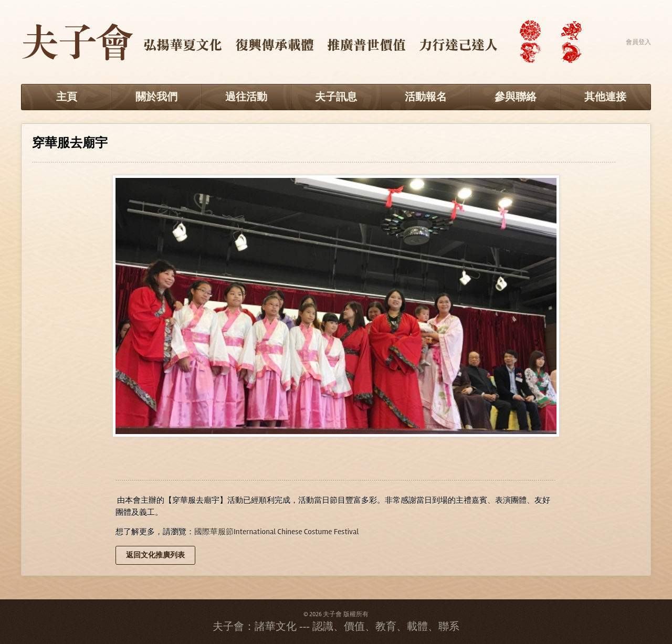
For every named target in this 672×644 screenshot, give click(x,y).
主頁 (67, 97)
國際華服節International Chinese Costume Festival (276, 532)
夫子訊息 (336, 97)
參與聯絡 (516, 97)
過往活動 (246, 97)
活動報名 (426, 97)
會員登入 (638, 42)
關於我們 (156, 97)
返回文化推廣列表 (155, 555)
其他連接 (605, 97)
